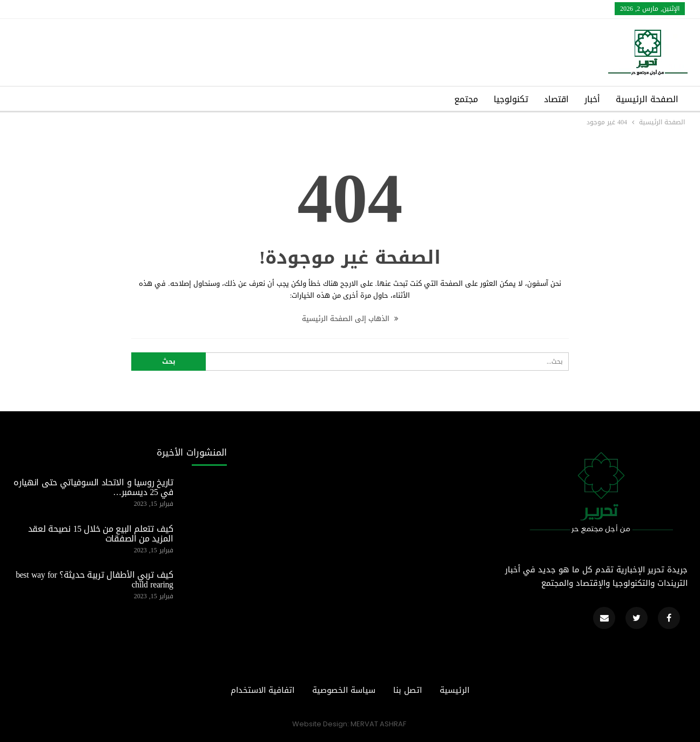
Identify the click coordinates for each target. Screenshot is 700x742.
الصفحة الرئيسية (647, 99)
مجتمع (466, 99)
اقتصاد (556, 99)
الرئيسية (455, 690)
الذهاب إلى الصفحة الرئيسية (350, 319)
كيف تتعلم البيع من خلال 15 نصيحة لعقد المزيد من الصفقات (101, 534)
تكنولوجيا (511, 99)
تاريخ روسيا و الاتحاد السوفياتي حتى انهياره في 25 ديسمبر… (93, 487)
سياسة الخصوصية (344, 690)
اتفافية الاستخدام (262, 690)
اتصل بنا (408, 690)
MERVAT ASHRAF (378, 724)
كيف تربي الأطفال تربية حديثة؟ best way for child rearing (95, 580)
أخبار (592, 99)
